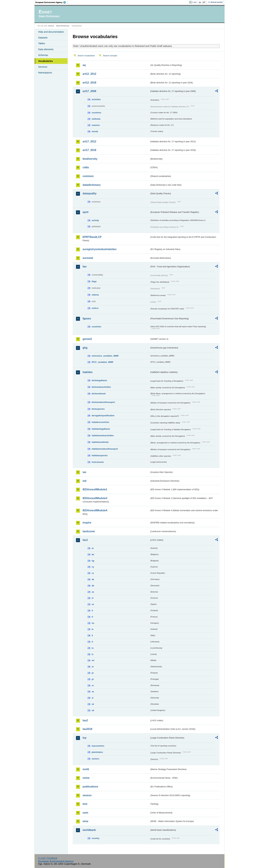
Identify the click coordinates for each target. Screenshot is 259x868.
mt (93, 660)
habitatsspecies (100, 455)
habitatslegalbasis (101, 429)
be (93, 554)
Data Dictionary (63, 26)
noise (86, 778)
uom (85, 813)
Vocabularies (46, 61)
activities (96, 99)
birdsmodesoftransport (103, 402)
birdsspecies (98, 409)
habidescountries (100, 422)
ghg (85, 348)
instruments (98, 462)
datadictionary (92, 185)
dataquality (90, 193)
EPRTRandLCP (92, 237)
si (93, 698)
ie (93, 629)
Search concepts (110, 56)
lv (93, 654)
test (85, 804)
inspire (87, 523)
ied (84, 481)
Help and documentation (51, 32)
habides (88, 372)
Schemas (43, 55)
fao (85, 267)
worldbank (89, 830)
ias (84, 472)
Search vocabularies (86, 56)
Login (195, 2)
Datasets (43, 38)
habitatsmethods (100, 442)
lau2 (85, 720)
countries (96, 113)
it (92, 635)
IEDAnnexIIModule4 (95, 510)
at (93, 548)
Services (43, 67)
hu (93, 623)
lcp (84, 738)
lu (93, 648)
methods (96, 119)
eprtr (86, 212)
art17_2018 (89, 150)
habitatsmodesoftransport (105, 449)
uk (93, 710)
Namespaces (45, 73)
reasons (96, 125)
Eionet (51, 26)
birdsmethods (99, 394)
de (93, 579)
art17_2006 (89, 91)
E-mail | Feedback (48, 858)
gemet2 (87, 339)
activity (95, 220)
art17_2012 (89, 141)
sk (93, 704)
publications (90, 787)
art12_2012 (89, 74)
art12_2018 (89, 83)
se (93, 692)
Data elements (46, 49)
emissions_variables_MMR (105, 356)
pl (93, 673)
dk (93, 586)
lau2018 (87, 729)
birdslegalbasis (99, 380)
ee (93, 592)
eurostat (88, 258)
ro (93, 685)
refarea (95, 295)
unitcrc (95, 308)
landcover (89, 531)
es (93, 604)
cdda (86, 167)
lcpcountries (98, 746)
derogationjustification (103, 416)
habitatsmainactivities (103, 435)
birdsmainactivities (101, 387)
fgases (87, 319)
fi (92, 611)
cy (93, 567)
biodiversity (90, 159)
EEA (52, 2)
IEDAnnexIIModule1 (95, 489)
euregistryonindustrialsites (100, 249)
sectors (95, 759)
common (88, 176)
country (96, 838)
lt (92, 642)
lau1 (85, 540)
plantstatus (97, 752)
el (93, 598)
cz (93, 573)
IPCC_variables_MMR (102, 362)
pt (93, 679)
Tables (42, 43)
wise (85, 821)
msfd (86, 769)
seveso (87, 795)
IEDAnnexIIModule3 (95, 498)
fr (92, 617)
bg (93, 561)
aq (84, 65)
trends (95, 131)
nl (93, 667)
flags (94, 281)
